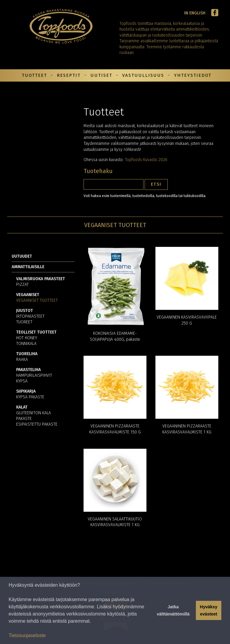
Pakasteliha (28, 370)
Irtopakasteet (30, 317)
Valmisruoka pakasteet (41, 279)
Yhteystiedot (193, 75)
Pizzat (22, 285)
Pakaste (24, 419)
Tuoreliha (27, 354)
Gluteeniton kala (34, 413)
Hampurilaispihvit (34, 376)
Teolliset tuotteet (36, 332)
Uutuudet (22, 256)
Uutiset (101, 75)
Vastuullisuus (143, 75)
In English (195, 13)
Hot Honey (27, 338)
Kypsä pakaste (30, 397)
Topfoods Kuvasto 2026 (146, 160)
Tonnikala (26, 344)
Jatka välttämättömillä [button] (173, 610)
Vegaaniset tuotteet (37, 301)
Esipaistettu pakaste (37, 425)
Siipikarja (26, 392)
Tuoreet (24, 322)
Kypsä (22, 381)
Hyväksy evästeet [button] (208, 610)
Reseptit (69, 75)
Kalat (22, 407)
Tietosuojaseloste (27, 635)
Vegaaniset (28, 295)
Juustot (25, 311)
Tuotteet (34, 75)
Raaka (22, 360)
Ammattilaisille (28, 267)
